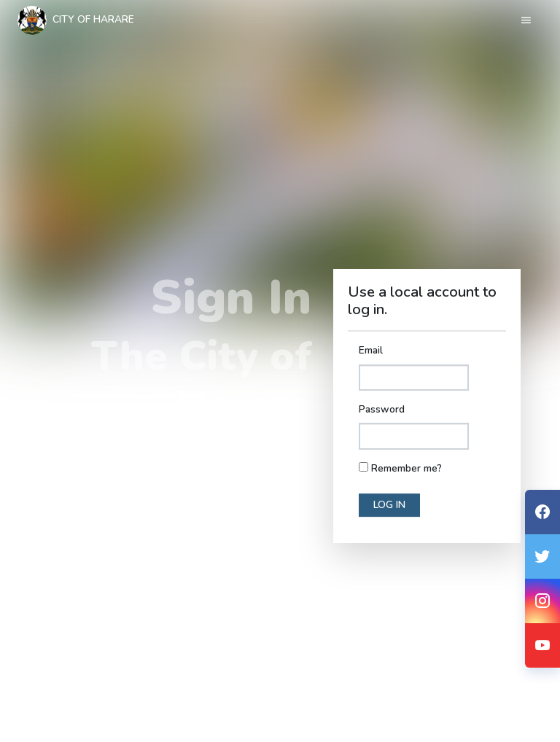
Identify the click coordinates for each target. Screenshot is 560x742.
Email (371, 350)
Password (382, 409)
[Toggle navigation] (526, 20)
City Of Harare (76, 20)
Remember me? (407, 468)
